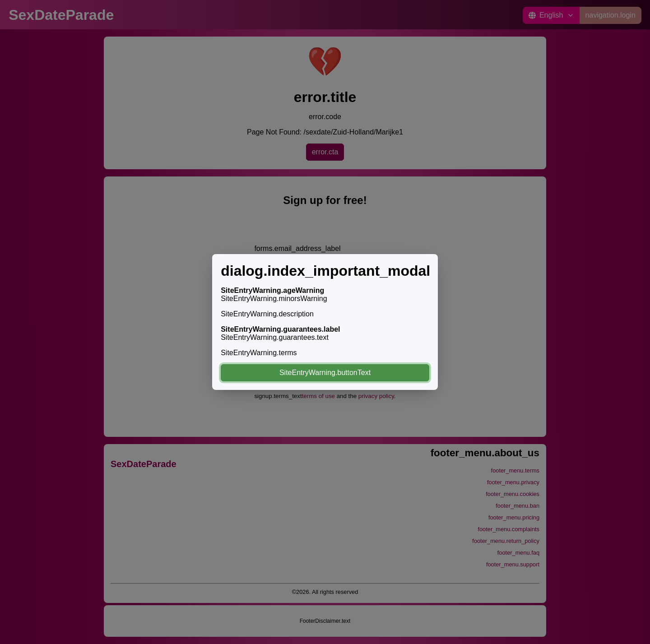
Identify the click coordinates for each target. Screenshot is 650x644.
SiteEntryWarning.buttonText (325, 373)
